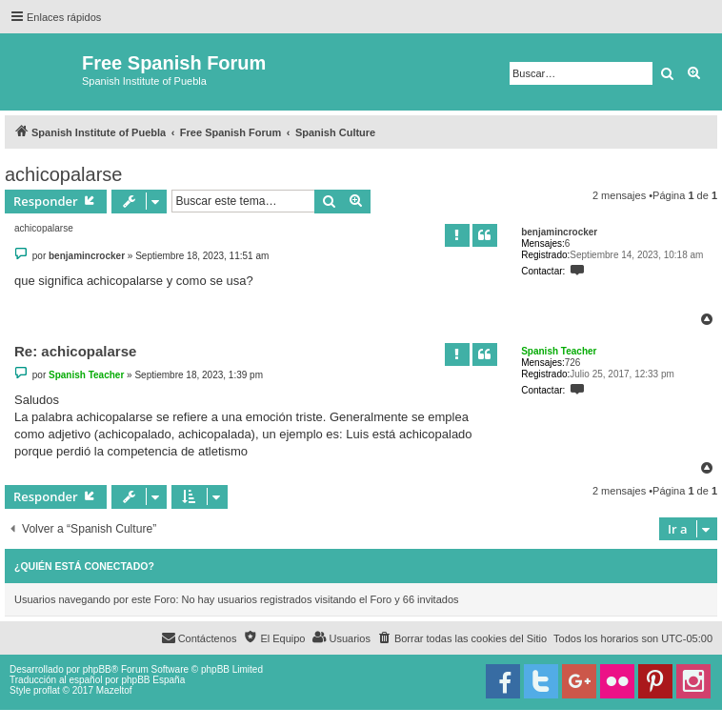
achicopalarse (63, 174)
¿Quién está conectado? (84, 566)
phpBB (97, 669)
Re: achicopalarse (75, 351)
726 (573, 363)
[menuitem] (462, 638)
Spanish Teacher (559, 351)
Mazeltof (114, 690)
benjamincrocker (559, 232)
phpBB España (153, 680)
